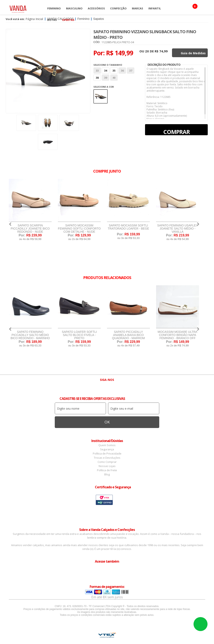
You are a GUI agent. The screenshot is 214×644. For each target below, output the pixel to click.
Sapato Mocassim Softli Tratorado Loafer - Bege (129, 227)
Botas (52, 20)
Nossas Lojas (107, 466)
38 (97, 78)
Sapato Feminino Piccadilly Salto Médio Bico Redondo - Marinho (30, 335)
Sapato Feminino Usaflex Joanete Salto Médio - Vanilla (177, 229)
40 (114, 78)
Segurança (107, 449)
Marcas (138, 8)
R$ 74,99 (161, 51)
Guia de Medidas (193, 53)
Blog (107, 474)
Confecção (118, 8)
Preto (101, 96)
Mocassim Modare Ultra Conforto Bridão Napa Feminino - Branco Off (177, 335)
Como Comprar (107, 462)
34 (106, 71)
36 (122, 71)
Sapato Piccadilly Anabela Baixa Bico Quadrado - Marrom (128, 335)
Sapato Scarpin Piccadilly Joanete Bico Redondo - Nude (30, 229)
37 (131, 71)
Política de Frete (107, 470)
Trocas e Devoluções (107, 458)
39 (106, 78)
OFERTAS (68, 20)
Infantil (155, 8)
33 (97, 71)
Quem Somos (107, 445)
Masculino (74, 8)
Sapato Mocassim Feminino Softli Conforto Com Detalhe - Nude (79, 229)
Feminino (54, 8)
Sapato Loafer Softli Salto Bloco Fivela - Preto (79, 335)
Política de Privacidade (107, 453)
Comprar (176, 132)
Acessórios (96, 8)
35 (114, 71)
